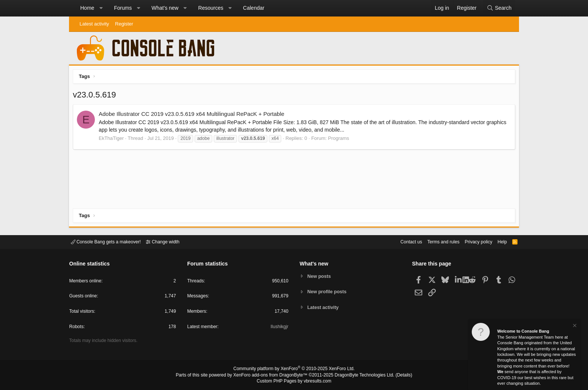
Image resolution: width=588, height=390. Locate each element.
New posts (320, 276)
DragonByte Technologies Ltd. (359, 375)
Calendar (254, 8)
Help (498, 241)
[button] (101, 8)
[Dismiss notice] (574, 326)
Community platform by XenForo (294, 370)
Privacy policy (472, 241)
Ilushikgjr (279, 328)
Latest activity (94, 24)
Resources (211, 8)
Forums (123, 8)
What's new (165, 8)
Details (395, 375)
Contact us (400, 241)
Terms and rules (435, 241)
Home (87, 8)
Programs (340, 140)
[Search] (499, 8)
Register (124, 24)
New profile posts (328, 292)
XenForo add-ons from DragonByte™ (272, 375)
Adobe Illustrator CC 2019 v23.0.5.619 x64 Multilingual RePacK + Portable (193, 116)
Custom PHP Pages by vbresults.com (294, 381)
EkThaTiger (113, 140)
